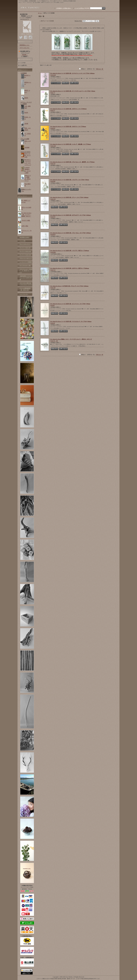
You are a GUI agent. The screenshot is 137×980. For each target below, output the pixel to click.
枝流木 (26, 113)
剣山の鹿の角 (28, 185)
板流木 (26, 98)
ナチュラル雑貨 (25, 139)
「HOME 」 (25, 55)
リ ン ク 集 (22, 241)
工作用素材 (24, 73)
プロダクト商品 (26, 220)
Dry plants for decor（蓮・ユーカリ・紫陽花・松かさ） (26, 215)
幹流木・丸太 (28, 118)
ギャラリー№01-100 (25, 248)
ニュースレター (24, 294)
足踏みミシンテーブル (26, 190)
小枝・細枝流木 (28, 107)
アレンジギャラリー (25, 244)
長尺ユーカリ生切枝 (26, 208)
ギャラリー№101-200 (25, 251)
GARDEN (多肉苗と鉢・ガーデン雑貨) (28, 170)
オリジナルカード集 (25, 266)
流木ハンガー (28, 142)
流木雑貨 (27, 148)
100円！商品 (25, 226)
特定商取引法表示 (24, 237)
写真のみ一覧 (99, 69)
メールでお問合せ (79, 8)
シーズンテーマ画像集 (26, 262)
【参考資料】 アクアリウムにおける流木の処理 (26, 278)
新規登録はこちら (24, 45)
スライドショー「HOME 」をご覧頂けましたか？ (26, 271)
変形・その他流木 (28, 129)
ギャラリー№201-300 (25, 255)
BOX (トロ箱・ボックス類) (28, 155)
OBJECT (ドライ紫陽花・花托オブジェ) (28, 178)
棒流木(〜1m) (27, 76)
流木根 (26, 124)
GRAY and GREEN (25, 152)
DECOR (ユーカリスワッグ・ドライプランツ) (28, 162)
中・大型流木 (28, 135)
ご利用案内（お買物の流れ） (64, 8)
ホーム (40, 13)
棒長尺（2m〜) (27, 91)
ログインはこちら (24, 48)
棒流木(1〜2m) (28, 83)
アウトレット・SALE (26, 231)
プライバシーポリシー (26, 258)
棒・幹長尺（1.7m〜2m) (26, 201)
